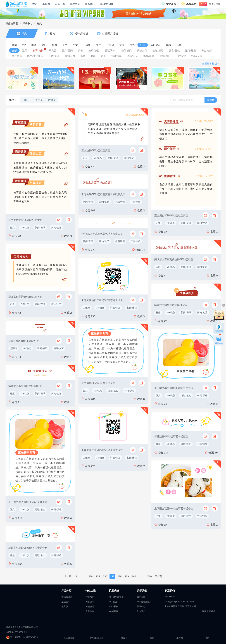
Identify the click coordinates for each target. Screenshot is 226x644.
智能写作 (90, 597)
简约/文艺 (56, 227)
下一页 (158, 576)
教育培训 (120, 202)
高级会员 (191, 4)
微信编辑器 (12, 23)
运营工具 (60, 4)
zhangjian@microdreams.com (180, 602)
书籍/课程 (56, 509)
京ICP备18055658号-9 (17, 632)
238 (120, 576)
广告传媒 (135, 202)
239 (127, 576)
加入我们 (141, 611)
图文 (12, 509)
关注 (158, 267)
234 (91, 576)
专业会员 (171, 4)
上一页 (68, 576)
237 (112, 576)
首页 (35, 4)
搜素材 (211, 100)
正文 (12, 227)
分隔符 (14, 348)
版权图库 (90, 4)
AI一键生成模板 (116, 597)
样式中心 (75, 4)
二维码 (86, 308)
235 (98, 576)
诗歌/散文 (40, 509)
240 (134, 576)
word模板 (114, 606)
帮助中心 (141, 606)
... (83, 576)
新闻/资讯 (40, 227)
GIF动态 (25, 227)
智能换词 (90, 606)
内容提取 (90, 602)
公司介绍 (141, 597)
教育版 (65, 606)
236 (105, 576)
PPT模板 (113, 602)
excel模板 (114, 611)
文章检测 (90, 611)
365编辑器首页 (144, 602)
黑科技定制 (106, 4)
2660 (149, 576)
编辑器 (46, 4)
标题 (12, 393)
